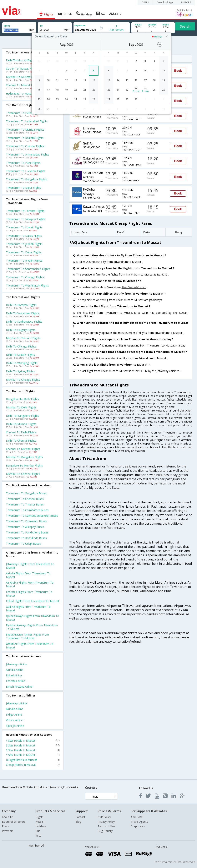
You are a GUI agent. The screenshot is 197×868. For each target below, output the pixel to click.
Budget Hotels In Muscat (33, 760)
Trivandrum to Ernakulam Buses (26, 521)
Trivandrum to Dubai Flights (24, 252)
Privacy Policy (106, 822)
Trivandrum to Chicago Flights (25, 277)
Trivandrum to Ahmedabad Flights (28, 154)
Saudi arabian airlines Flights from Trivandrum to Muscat (27, 636)
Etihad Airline (14, 675)
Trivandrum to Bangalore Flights (26, 179)
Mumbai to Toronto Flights (23, 338)
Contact (80, 817)
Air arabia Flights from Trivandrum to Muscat (30, 584)
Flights (39, 817)
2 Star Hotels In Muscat (33, 750)
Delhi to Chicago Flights (21, 346)
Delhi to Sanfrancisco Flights (24, 322)
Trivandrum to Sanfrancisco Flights (28, 269)
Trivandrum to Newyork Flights (26, 219)
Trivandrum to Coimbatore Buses (27, 510)
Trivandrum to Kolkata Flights (25, 138)
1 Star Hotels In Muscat (33, 755)
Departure (80, 25)
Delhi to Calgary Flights (21, 330)
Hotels (39, 822)
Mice (38, 835)
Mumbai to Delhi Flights (21, 407)
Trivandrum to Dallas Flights (24, 236)
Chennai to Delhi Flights (21, 432)
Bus (38, 831)
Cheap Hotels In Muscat (33, 765)
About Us (8, 817)
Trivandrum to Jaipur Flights (23, 188)
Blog (78, 822)
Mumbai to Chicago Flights (23, 380)
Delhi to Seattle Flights (20, 355)
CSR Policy (104, 817)
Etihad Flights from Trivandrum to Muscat (33, 601)
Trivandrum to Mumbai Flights (25, 130)
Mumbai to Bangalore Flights (24, 457)
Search (185, 26)
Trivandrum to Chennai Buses (25, 499)
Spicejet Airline (15, 726)
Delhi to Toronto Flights (21, 305)
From (7, 26)
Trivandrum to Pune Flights (23, 163)
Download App (165, 2)
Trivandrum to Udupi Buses (23, 544)
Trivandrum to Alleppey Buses (25, 527)
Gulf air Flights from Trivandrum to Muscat (28, 609)
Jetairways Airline (16, 664)
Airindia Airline (15, 670)
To (41, 26)
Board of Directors (14, 822)
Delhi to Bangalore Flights (23, 416)
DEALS (145, 2)
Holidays (41, 826)
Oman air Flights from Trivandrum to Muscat (30, 646)
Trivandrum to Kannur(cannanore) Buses (32, 516)
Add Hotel (137, 817)
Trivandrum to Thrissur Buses (25, 504)
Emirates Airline (16, 681)
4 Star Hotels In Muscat (33, 741)
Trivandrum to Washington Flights (27, 285)
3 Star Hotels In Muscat (33, 745)
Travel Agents (139, 822)
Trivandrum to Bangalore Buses (26, 493)
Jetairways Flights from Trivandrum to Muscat (30, 566)
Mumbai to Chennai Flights (23, 474)
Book (178, 71)
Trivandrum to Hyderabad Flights (27, 121)
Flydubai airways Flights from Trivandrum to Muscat (32, 627)
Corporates (138, 826)
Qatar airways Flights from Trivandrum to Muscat (33, 618)
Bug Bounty (105, 831)
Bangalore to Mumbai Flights (24, 465)
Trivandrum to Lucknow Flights (26, 171)
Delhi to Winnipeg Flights (22, 363)
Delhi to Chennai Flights (21, 441)
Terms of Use (106, 826)
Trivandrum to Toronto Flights (25, 211)
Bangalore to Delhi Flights (23, 399)
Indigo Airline (14, 715)
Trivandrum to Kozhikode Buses (26, 538)
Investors (8, 831)
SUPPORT (186, 2)
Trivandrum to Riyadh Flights (24, 261)
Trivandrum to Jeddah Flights (24, 244)
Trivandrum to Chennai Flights (25, 146)
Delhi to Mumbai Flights (21, 424)
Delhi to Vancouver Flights (23, 313)
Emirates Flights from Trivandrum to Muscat (29, 594)
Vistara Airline (14, 720)
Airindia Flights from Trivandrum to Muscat (28, 575)
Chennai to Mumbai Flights (23, 449)
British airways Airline (19, 687)
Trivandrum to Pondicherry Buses (27, 532)
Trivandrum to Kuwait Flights (24, 227)
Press (5, 826)
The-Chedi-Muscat (134, 287)
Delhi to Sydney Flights (20, 371)
